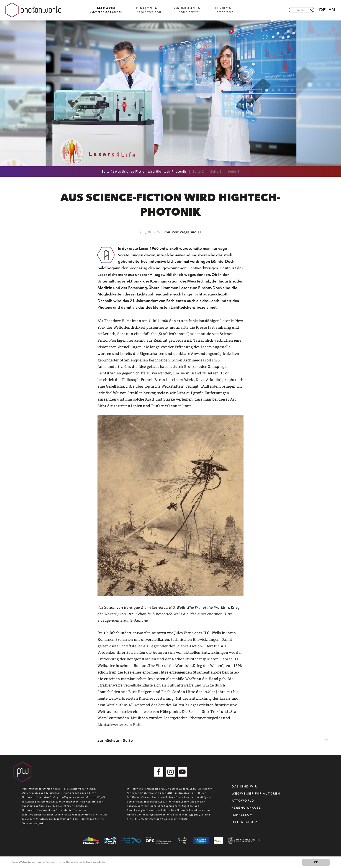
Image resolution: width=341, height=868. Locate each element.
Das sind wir (244, 786)
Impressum (242, 815)
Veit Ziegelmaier (187, 232)
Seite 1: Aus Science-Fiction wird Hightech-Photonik (144, 172)
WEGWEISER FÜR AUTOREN (256, 794)
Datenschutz (245, 822)
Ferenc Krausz (246, 808)
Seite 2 (198, 172)
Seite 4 (234, 172)
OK (316, 862)
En (332, 10)
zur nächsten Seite (115, 740)
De (322, 10)
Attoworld (243, 801)
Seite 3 (216, 172)
